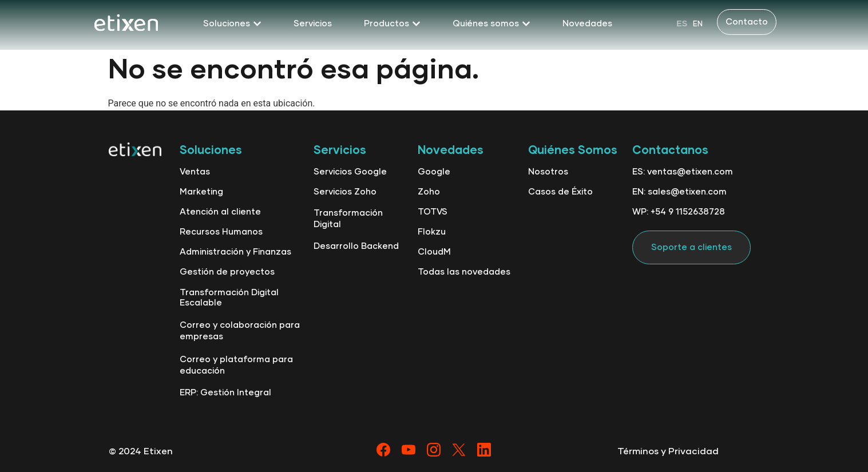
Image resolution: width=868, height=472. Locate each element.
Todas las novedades (464, 272)
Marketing (201, 192)
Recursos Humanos (221, 232)
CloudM (434, 252)
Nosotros (548, 172)
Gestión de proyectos (227, 272)
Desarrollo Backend (356, 246)
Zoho (429, 192)
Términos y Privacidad (668, 451)
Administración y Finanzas (235, 252)
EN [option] (698, 24)
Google (434, 172)
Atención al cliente (220, 212)
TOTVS (433, 212)
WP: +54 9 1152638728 (679, 212)
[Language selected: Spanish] (689, 23)
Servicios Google (350, 172)
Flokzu (432, 232)
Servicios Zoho (345, 192)
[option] (698, 24)
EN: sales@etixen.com (679, 192)
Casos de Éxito (560, 192)
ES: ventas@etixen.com (683, 172)
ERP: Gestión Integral (225, 393)
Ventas (195, 172)
